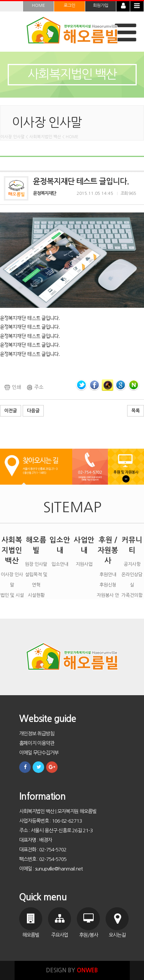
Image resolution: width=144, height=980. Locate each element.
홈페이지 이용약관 (37, 743)
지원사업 (84, 564)
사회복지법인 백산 (12, 550)
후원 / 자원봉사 (108, 550)
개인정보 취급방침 (37, 734)
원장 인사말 (36, 564)
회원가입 (101, 6)
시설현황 (36, 595)
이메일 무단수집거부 (39, 753)
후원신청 (108, 585)
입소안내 (60, 564)
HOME (38, 6)
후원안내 (108, 575)
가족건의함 (132, 595)
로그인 (70, 6)
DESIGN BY (72, 970)
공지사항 (132, 564)
